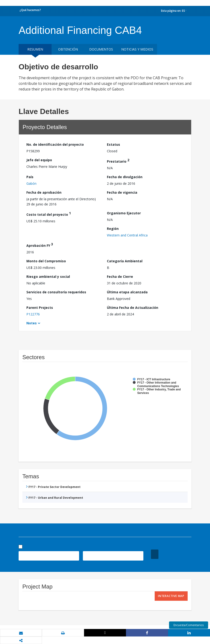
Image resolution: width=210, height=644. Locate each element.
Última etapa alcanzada (127, 292)
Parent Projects (40, 308)
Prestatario (118, 161)
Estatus (113, 144)
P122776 (33, 314)
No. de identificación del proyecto (55, 144)
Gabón (31, 183)
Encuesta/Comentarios (189, 625)
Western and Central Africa (127, 235)
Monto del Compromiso (46, 261)
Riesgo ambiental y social (48, 277)
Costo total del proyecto (49, 214)
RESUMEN (35, 49)
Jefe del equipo (39, 160)
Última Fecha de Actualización (133, 308)
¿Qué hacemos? (30, 10)
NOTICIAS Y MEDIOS (137, 49)
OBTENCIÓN (68, 49)
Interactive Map (171, 596)
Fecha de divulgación (125, 177)
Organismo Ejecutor (124, 213)
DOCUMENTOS (101, 49)
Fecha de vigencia (122, 192)
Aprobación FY (40, 245)
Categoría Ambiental (125, 261)
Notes (32, 323)
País (30, 177)
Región (113, 229)
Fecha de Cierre (120, 277)
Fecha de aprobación (44, 192)
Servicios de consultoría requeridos (56, 292)
